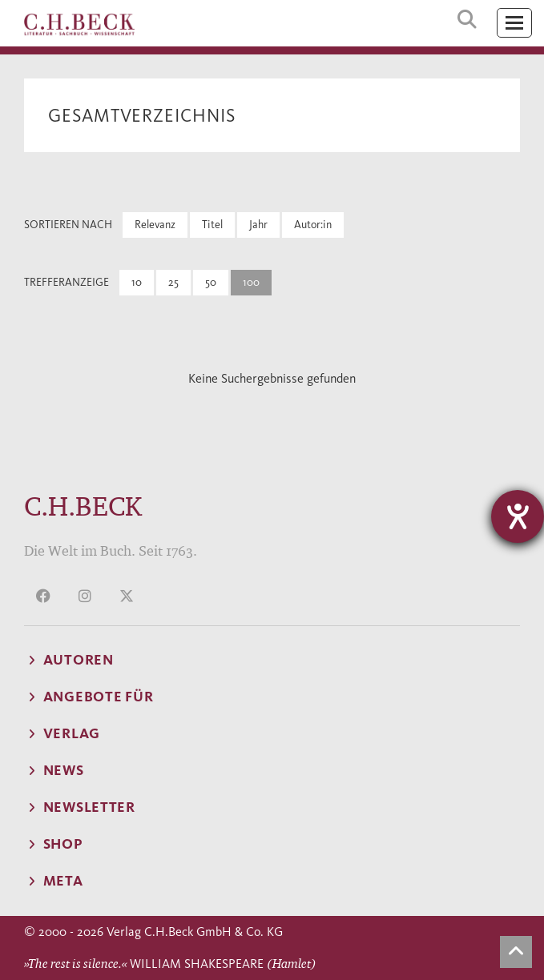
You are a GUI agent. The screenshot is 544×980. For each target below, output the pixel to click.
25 (173, 282)
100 (251, 282)
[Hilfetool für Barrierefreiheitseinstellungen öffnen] (518, 516)
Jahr (258, 225)
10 (137, 282)
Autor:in (313, 225)
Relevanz (155, 225)
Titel (212, 225)
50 (211, 282)
